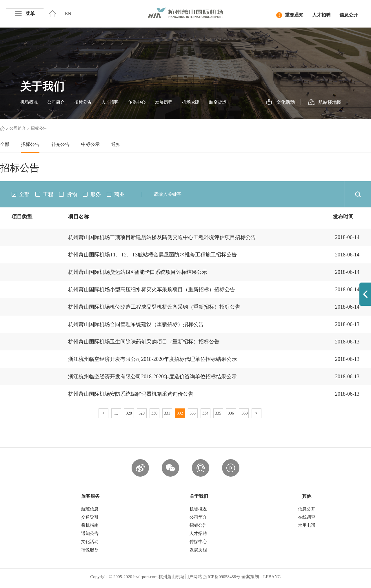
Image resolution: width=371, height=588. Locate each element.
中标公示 (90, 144)
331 (167, 413)
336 (231, 413)
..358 (244, 413)
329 (142, 413)
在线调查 (307, 517)
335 (218, 413)
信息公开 (349, 15)
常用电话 (307, 525)
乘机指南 (90, 525)
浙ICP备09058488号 (222, 577)
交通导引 (90, 517)
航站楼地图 (325, 102)
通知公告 (90, 533)
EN (68, 13)
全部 (5, 144)
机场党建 (191, 102)
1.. (116, 413)
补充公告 (60, 144)
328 (129, 413)
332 (180, 413)
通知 (116, 144)
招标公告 (83, 102)
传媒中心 (137, 102)
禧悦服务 (90, 550)
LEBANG (272, 577)
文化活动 (280, 102)
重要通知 (290, 15)
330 (154, 413)
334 (205, 413)
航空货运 (218, 102)
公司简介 (56, 102)
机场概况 (29, 102)
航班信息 (90, 509)
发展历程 (164, 102)
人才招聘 (321, 15)
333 (193, 413)
